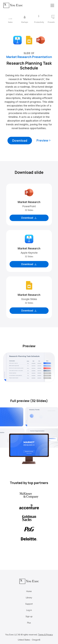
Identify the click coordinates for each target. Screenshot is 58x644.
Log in (29, 610)
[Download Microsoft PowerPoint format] (41, 40)
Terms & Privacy (45, 635)
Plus (29, 623)
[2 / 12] (25, 19)
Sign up (29, 616)
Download (20, 141)
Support (29, 604)
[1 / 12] (10, 19)
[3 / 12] (39, 19)
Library (29, 598)
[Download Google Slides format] (29, 40)
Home (29, 591)
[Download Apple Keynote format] (17, 40)
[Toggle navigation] (52, 5)
